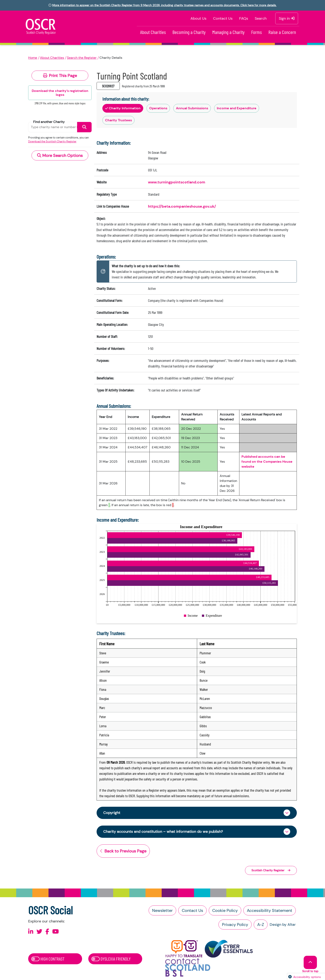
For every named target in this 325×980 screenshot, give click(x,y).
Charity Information (123, 108)
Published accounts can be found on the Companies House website (267, 462)
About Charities (153, 32)
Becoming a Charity (189, 32)
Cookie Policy (225, 910)
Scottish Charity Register (271, 870)
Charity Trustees (118, 120)
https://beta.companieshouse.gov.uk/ (182, 206)
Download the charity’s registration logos (60, 93)
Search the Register (82, 58)
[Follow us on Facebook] (47, 932)
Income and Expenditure (237, 108)
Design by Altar (283, 925)
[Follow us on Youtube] (56, 932)
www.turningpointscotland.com (177, 182)
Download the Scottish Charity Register (52, 141)
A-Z (261, 925)
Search (261, 18)
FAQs (244, 18)
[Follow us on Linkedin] (31, 932)
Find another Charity (49, 122)
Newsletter (162, 910)
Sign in (287, 18)
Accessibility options (307, 977)
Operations (158, 108)
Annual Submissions (192, 108)
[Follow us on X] (39, 932)
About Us (198, 18)
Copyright (112, 813)
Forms (256, 32)
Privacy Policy (235, 925)
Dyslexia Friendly (111, 959)
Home (33, 58)
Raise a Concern (282, 32)
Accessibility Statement (270, 910)
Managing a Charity (228, 32)
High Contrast (48, 959)
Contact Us (223, 18)
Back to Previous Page (123, 851)
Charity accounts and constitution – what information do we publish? (163, 832)
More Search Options (60, 155)
